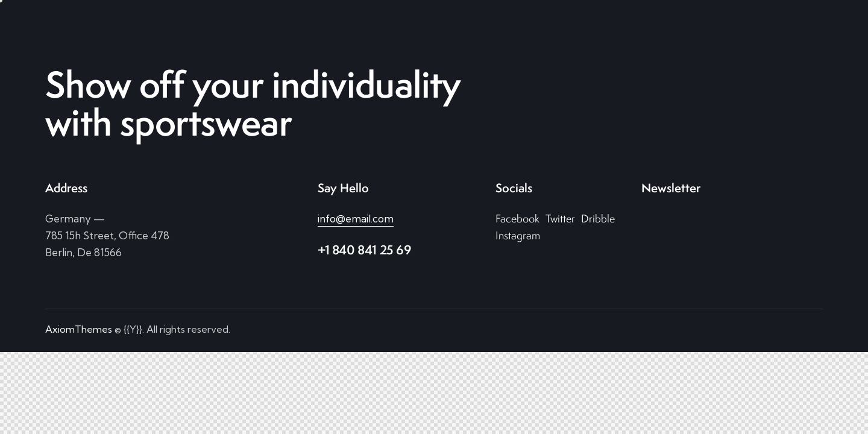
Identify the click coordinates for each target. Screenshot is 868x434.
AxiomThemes (79, 329)
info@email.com (356, 219)
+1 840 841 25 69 (365, 250)
